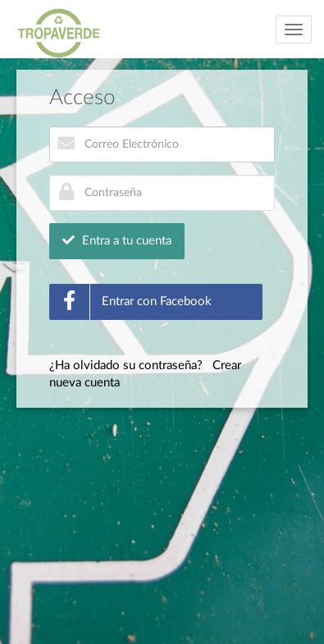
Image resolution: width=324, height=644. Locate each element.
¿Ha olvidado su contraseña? (126, 365)
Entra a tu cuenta (117, 240)
